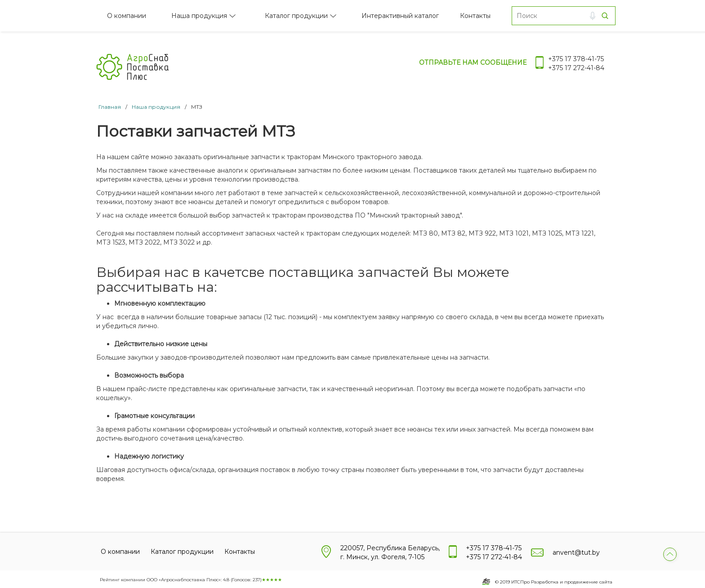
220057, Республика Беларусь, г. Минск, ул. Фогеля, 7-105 (390, 552)
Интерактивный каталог (400, 16)
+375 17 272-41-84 (576, 68)
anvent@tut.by (576, 552)
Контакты (475, 16)
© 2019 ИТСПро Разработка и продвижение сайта (554, 582)
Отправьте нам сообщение (473, 62)
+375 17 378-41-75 (576, 59)
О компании (127, 16)
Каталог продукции (296, 16)
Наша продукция (199, 16)
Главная (110, 107)
